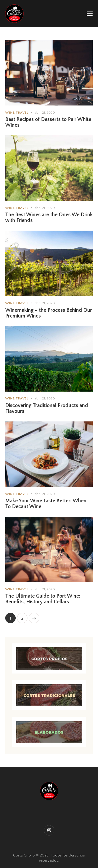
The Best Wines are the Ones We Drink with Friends (49, 218)
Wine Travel (17, 113)
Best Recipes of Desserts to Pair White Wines (48, 122)
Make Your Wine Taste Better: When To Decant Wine (46, 504)
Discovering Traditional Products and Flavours (47, 408)
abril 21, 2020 (45, 113)
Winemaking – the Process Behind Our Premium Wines (49, 313)
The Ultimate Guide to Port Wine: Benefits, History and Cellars (43, 599)
